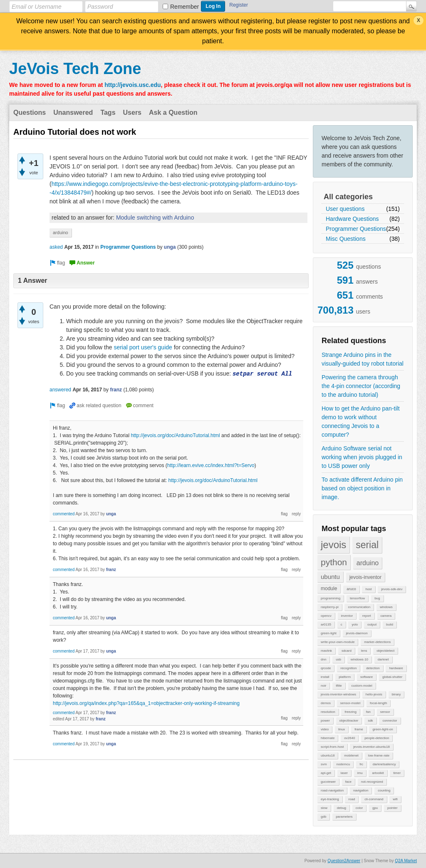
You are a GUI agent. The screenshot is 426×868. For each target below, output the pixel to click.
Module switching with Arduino (155, 218)
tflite (339, 686)
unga (170, 247)
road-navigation (332, 790)
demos (326, 703)
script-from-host (332, 747)
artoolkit (378, 773)
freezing (350, 712)
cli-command (374, 799)
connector (390, 721)
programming (331, 598)
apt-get (326, 773)
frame (359, 729)
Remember (185, 7)
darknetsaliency (384, 764)
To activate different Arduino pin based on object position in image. (362, 488)
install (325, 677)
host (368, 589)
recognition (348, 668)
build (390, 624)
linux (342, 729)
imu (360, 773)
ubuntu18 (328, 755)
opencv (326, 616)
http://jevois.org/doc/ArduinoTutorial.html (175, 435)
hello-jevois (374, 694)
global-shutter (392, 677)
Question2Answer (344, 861)
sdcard (347, 651)
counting (384, 790)
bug (377, 598)
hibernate (328, 738)
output (372, 624)
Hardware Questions (352, 219)
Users (132, 113)
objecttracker (349, 721)
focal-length (378, 703)
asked (56, 247)
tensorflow (357, 598)
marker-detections (377, 642)
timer (397, 773)
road (352, 799)
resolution (328, 712)
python (334, 562)
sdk (370, 721)
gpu (375, 808)
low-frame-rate (379, 755)
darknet (383, 659)
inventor (347, 616)
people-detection (377, 738)
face (348, 782)
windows (386, 607)
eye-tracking (330, 799)
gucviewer (328, 782)
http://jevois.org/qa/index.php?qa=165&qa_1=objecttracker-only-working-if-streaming (146, 703)
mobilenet (351, 755)
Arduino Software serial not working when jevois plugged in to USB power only (362, 457)
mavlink (326, 651)
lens (364, 651)
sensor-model (350, 703)
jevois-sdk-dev (392, 589)
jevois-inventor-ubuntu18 (372, 747)
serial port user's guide (143, 347)
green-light (329, 633)
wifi (395, 799)
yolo (355, 624)
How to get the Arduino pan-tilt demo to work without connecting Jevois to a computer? (361, 422)
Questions (30, 113)
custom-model (362, 686)
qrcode (326, 668)
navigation (361, 790)
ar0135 (326, 624)
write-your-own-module (338, 642)
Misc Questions (346, 239)
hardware (396, 668)
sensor (385, 712)
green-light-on (383, 729)
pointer (392, 808)
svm (324, 764)
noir (323, 686)
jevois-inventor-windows (338, 694)
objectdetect (385, 651)
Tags (108, 113)
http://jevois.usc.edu (133, 85)
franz (116, 390)
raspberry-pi (330, 607)
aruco (351, 589)
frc (361, 764)
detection (373, 668)
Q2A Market (406, 861)
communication (359, 607)
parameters (344, 817)
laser (344, 773)
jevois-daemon (357, 633)
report (367, 616)
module (329, 589)
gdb (323, 817)
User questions (345, 209)
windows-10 (359, 659)
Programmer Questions (356, 229)
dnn (323, 659)
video (325, 729)
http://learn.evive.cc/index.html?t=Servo (211, 465)
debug (342, 808)
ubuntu (330, 577)
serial (367, 545)
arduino (368, 563)
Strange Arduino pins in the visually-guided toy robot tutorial (363, 359)
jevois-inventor (365, 577)
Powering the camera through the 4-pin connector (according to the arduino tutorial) (361, 386)
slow (324, 808)
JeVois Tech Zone (75, 69)
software (367, 677)
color (359, 808)
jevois (333, 545)
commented (64, 514)
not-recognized (372, 782)
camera (386, 616)
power (325, 721)
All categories (348, 197)
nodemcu (343, 764)
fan (368, 712)
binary (396, 694)
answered (60, 390)
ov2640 (349, 738)
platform (345, 677)
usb (338, 659)
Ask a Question (173, 113)
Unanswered (73, 113)
